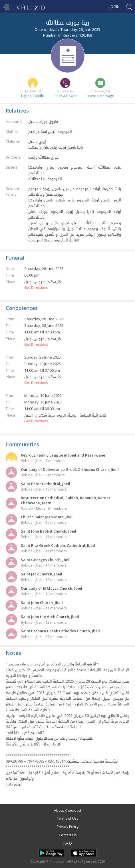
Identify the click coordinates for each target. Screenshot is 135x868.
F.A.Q (68, 843)
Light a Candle (33, 96)
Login (114, 7)
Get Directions (36, 288)
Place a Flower (65, 96)
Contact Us (68, 835)
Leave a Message (100, 96)
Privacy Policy (68, 827)
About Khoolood (67, 810)
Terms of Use (68, 818)
